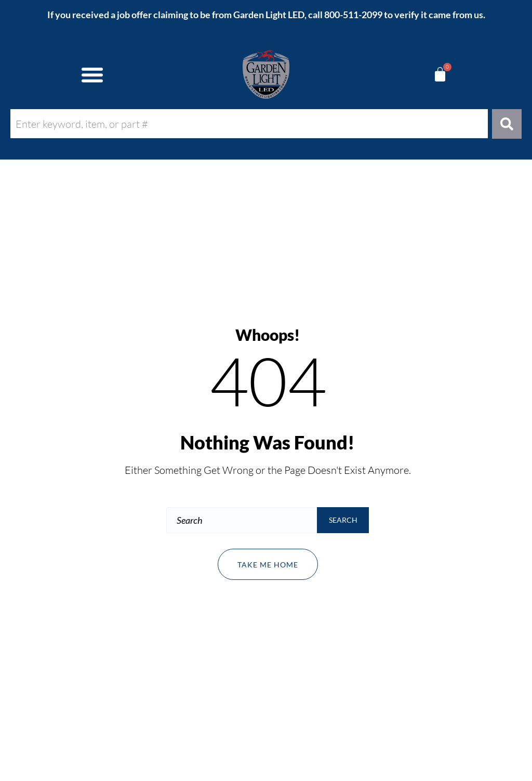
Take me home (268, 565)
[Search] (507, 124)
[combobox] (249, 124)
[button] (92, 74)
